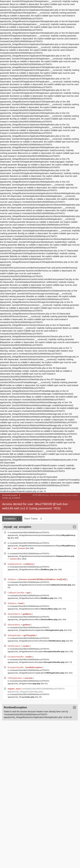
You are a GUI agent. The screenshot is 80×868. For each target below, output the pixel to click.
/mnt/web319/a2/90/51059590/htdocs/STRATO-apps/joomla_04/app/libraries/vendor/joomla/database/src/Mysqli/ (41, 535)
